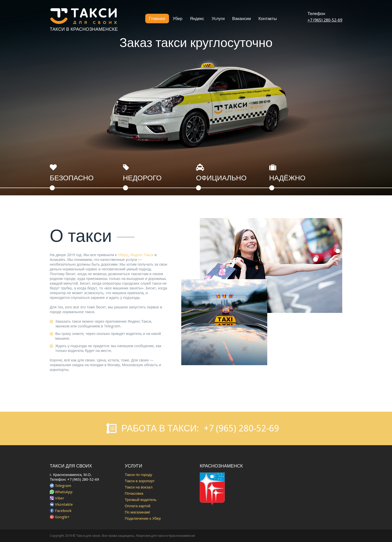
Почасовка (134, 493)
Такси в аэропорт (140, 481)
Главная (157, 19)
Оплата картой (137, 506)
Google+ (62, 517)
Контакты (268, 19)
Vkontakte (64, 504)
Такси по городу (138, 475)
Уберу (123, 255)
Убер (178, 19)
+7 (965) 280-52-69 (325, 20)
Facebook (63, 511)
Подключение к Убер (143, 518)
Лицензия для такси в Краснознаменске (165, 536)
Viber (59, 498)
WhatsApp (64, 492)
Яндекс (197, 19)
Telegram (63, 486)
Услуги (218, 19)
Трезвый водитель (141, 500)
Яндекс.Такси (142, 255)
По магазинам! (137, 512)
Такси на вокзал (139, 487)
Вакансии (242, 19)
